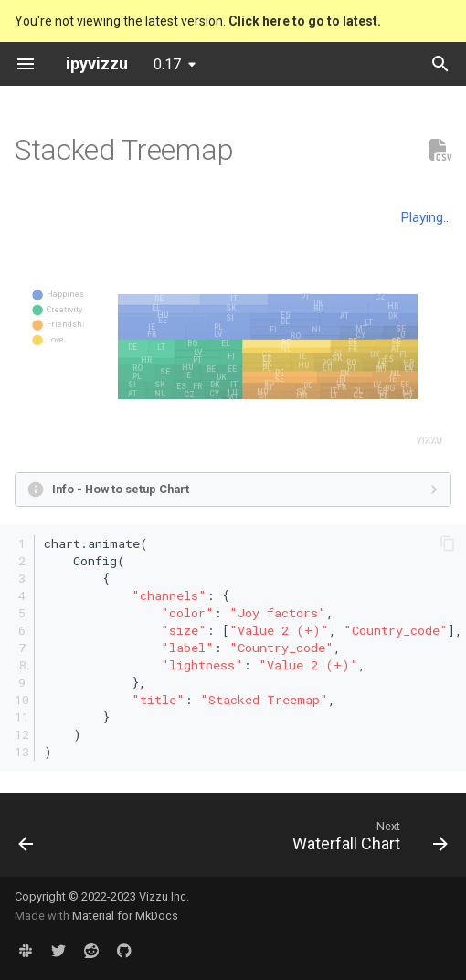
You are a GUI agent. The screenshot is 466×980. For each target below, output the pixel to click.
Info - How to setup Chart (121, 489)
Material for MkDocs (125, 916)
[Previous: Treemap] (26, 840)
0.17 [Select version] (167, 64)
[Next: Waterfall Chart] (367, 840)
